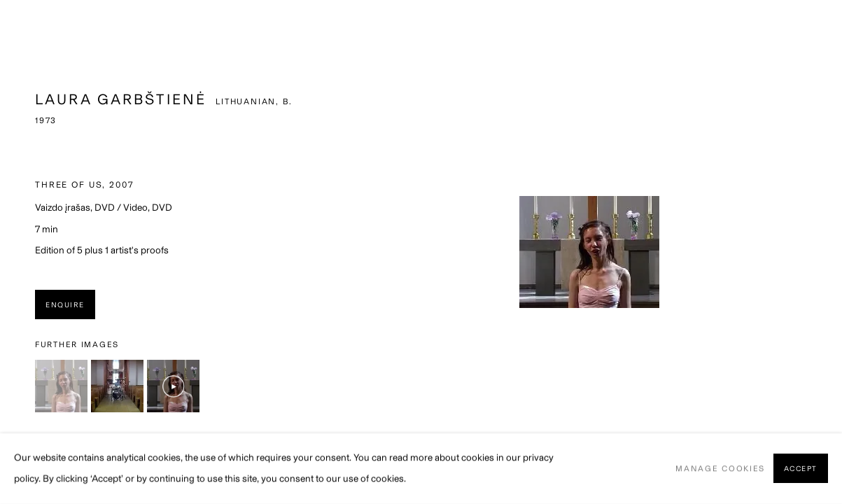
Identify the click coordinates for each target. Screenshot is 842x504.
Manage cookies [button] (720, 468)
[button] (61, 386)
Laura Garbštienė (121, 99)
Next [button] (828, 252)
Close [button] (811, 31)
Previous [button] (14, 252)
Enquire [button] (65, 305)
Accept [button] (801, 469)
